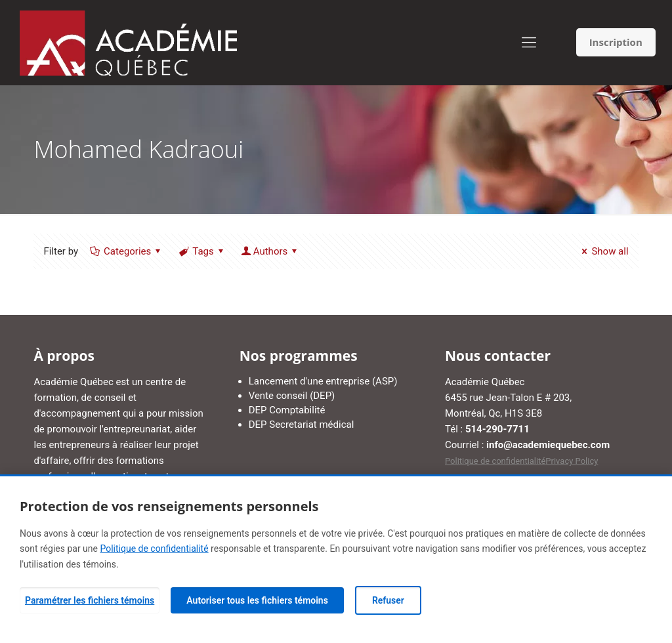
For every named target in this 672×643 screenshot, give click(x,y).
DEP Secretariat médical (302, 425)
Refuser (388, 600)
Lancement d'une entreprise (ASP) (323, 381)
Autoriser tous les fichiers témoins (257, 600)
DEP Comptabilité (287, 410)
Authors (271, 251)
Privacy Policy (572, 461)
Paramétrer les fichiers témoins (90, 600)
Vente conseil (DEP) (292, 396)
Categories (126, 251)
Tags (202, 251)
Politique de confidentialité (495, 461)
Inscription (616, 42)
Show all (603, 251)
